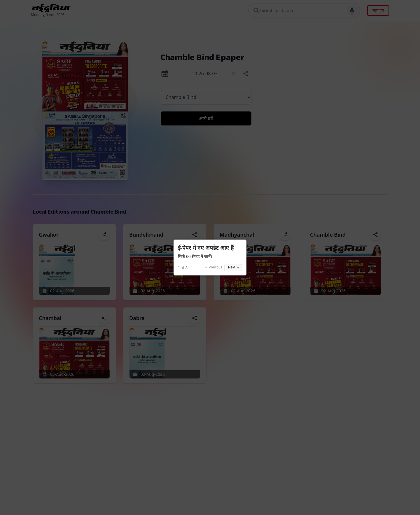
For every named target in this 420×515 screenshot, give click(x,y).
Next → (234, 267)
